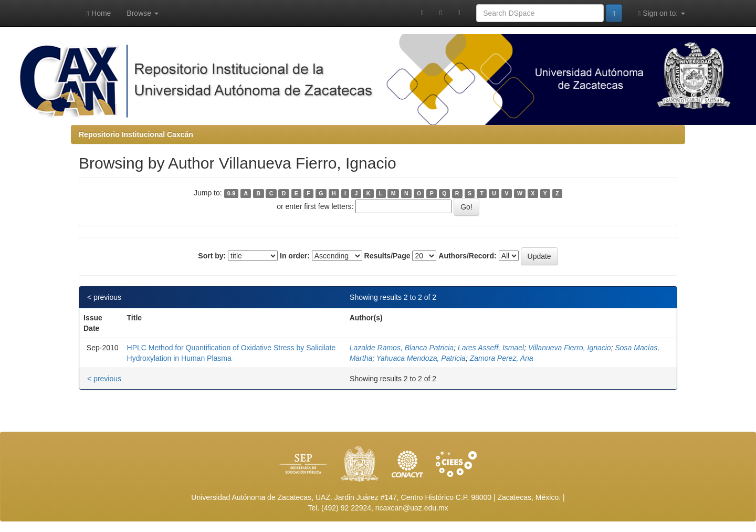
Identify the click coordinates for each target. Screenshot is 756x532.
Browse (143, 13)
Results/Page (387, 256)
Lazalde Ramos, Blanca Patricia (402, 348)
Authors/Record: (467, 256)
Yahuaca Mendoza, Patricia (421, 358)
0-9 (231, 193)
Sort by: (212, 256)
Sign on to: (661, 13)
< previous (104, 297)
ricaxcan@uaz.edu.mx (412, 508)
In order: (295, 256)
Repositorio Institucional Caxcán (136, 134)
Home (99, 13)
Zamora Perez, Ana (502, 358)
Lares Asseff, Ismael (491, 348)
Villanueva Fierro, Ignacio (570, 348)
